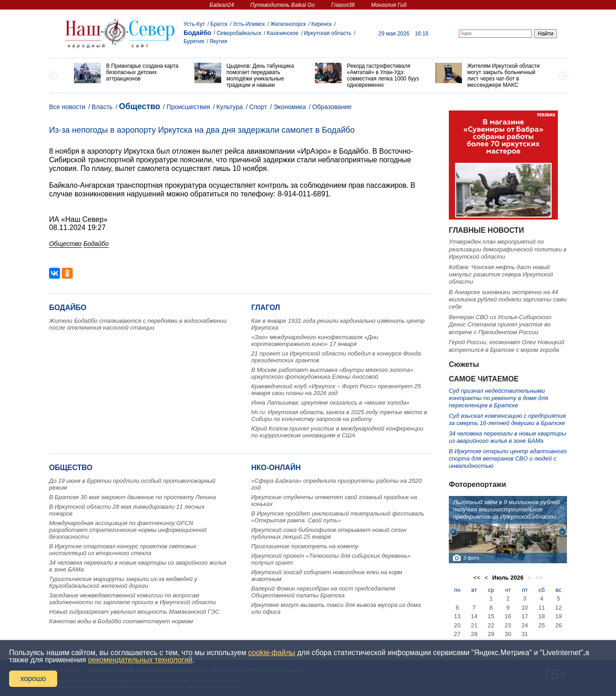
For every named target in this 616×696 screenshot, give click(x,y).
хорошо (33, 678)
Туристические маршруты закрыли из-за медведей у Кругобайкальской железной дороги (123, 582)
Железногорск (288, 24)
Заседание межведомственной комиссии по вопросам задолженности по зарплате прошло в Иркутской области (132, 599)
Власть (102, 107)
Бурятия (194, 41)
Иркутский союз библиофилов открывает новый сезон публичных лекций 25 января (329, 533)
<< (477, 578)
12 (558, 608)
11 (541, 608)
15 (491, 616)
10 (525, 608)
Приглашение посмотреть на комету (305, 546)
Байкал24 (221, 5)
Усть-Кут (194, 24)
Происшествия (189, 107)
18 (541, 616)
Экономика (290, 107)
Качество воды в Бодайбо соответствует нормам (121, 621)
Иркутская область (328, 33)
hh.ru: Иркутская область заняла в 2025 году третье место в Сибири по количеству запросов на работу (339, 416)
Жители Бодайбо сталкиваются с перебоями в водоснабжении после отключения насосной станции (138, 324)
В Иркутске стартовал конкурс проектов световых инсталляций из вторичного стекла (123, 550)
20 (457, 625)
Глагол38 (343, 5)
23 (508, 625)
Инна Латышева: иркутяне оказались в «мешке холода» (330, 403)
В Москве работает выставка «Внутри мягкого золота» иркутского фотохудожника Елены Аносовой (332, 373)
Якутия (218, 41)
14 (474, 616)
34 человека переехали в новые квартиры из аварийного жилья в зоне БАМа (507, 437)
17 (525, 616)
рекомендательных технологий (140, 660)
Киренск (321, 24)
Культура (229, 107)
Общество (140, 106)
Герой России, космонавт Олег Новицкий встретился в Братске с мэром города (507, 346)
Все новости (67, 107)
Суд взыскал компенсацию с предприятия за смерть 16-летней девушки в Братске (507, 419)
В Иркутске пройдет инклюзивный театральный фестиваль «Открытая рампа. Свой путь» (338, 517)
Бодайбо (197, 33)
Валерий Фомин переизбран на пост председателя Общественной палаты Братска (323, 592)
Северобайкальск (239, 33)
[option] (127, 73)
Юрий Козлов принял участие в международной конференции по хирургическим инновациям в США (337, 432)
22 (491, 625)
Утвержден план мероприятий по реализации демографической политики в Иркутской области (508, 249)
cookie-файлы (271, 653)
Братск (219, 24)
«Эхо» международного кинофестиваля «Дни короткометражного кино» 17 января (315, 340)
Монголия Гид (389, 5)
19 (558, 616)
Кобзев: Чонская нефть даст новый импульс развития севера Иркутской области (501, 275)
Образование (332, 107)
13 (457, 616)
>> (539, 578)
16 (508, 616)
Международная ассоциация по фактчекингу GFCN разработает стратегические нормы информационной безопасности (128, 530)
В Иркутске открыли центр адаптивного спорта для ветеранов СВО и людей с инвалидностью (508, 459)
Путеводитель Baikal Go (283, 5)
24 (525, 625)
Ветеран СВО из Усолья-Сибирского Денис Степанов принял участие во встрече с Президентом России (500, 325)
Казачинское (283, 33)
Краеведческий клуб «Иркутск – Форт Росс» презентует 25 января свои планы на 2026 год (336, 390)
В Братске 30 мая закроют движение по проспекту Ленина (132, 497)
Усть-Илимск (249, 24)
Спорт (258, 107)
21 (474, 625)
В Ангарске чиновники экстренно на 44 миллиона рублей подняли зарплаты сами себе (508, 300)
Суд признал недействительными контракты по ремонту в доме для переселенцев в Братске (498, 398)
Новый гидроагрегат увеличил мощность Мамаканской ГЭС (134, 612)
